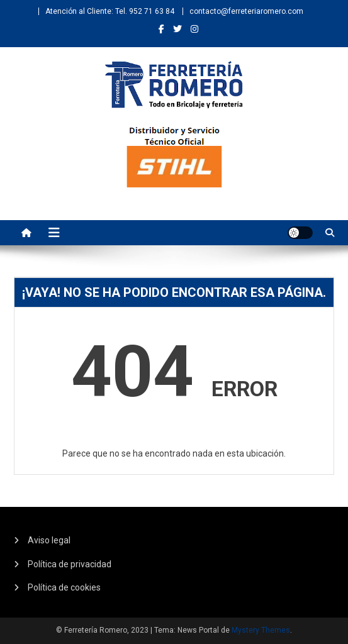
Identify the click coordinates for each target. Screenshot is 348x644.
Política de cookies (64, 587)
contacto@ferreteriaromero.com (246, 11)
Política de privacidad (70, 564)
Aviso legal (49, 540)
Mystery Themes (261, 630)
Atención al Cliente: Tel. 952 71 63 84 (110, 11)
